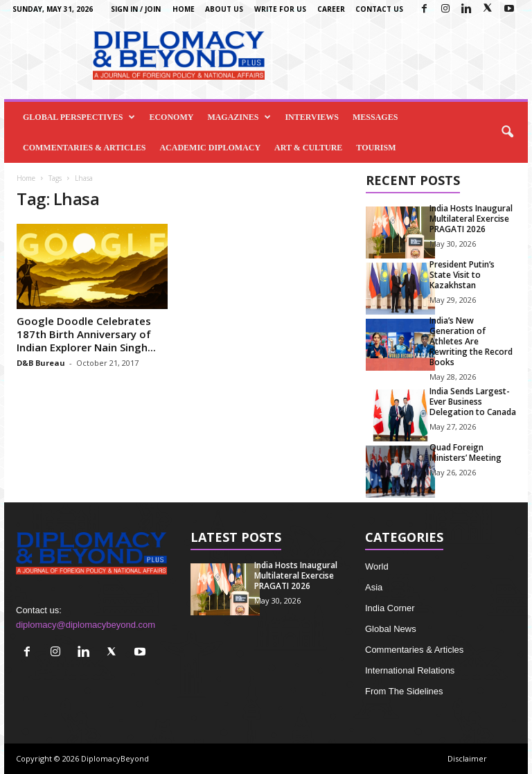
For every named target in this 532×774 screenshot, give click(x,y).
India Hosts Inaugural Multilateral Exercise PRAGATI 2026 (471, 219)
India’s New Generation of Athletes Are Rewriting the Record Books (471, 341)
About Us (224, 9)
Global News (391, 629)
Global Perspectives (79, 117)
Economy (171, 117)
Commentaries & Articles (84, 148)
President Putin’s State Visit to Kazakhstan (462, 275)
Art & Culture (308, 148)
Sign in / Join (136, 9)
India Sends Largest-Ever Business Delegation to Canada (473, 402)
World (377, 566)
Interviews (312, 117)
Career (331, 9)
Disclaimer (467, 758)
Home (184, 9)
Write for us (280, 9)
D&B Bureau (41, 363)
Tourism (376, 148)
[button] (507, 132)
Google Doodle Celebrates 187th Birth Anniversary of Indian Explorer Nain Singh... (86, 334)
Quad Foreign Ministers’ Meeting (465, 452)
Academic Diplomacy (210, 148)
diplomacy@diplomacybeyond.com (86, 625)
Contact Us (379, 9)
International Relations (410, 670)
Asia (374, 587)
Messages (375, 117)
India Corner (390, 608)
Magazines (239, 117)
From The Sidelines (404, 691)
